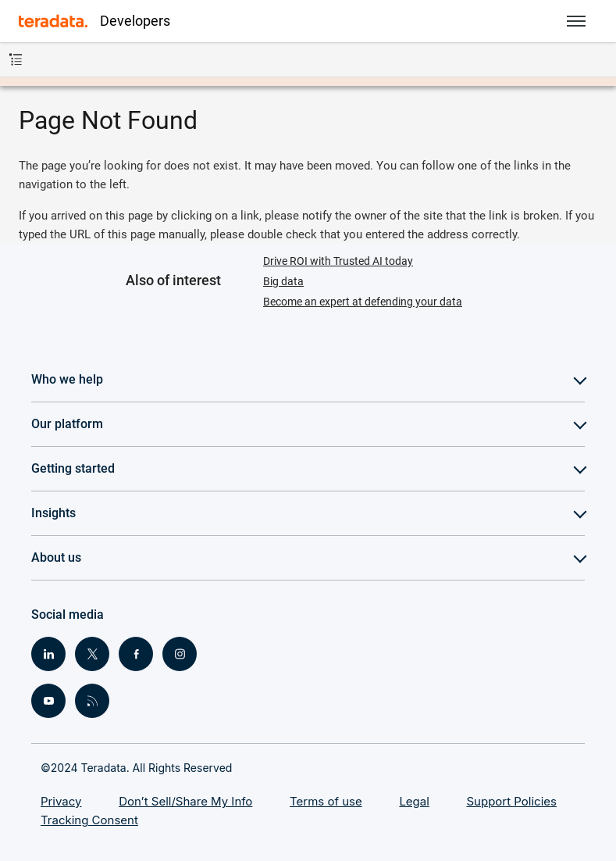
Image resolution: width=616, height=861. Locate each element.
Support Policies (512, 801)
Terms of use (326, 801)
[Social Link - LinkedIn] (48, 654)
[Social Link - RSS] (92, 701)
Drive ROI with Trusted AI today (338, 261)
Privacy (61, 801)
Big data (283, 281)
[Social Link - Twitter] (92, 654)
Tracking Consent (89, 820)
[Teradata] (53, 21)
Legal (414, 801)
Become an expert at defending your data (363, 302)
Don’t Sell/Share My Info (185, 801)
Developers (135, 21)
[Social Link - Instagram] (180, 654)
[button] (576, 21)
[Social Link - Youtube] (48, 701)
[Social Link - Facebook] (136, 654)
